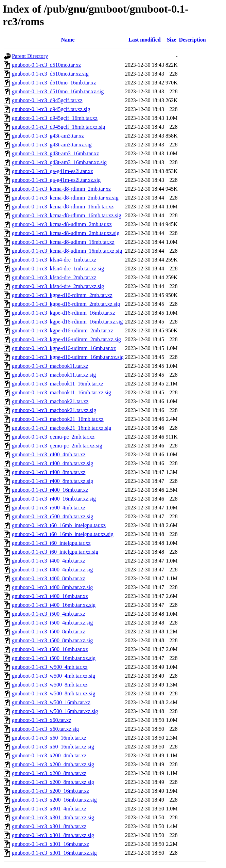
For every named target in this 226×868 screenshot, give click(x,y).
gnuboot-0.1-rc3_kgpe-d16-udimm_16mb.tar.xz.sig (68, 357)
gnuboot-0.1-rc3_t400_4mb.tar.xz (49, 561)
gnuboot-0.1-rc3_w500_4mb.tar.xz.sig (54, 676)
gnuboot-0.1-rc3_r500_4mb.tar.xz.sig (53, 516)
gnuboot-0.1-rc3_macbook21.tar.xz (50, 401)
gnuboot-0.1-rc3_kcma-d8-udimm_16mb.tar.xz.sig (67, 251)
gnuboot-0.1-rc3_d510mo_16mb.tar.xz (54, 83)
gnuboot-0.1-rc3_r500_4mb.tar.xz (49, 508)
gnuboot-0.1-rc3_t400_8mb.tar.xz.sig (52, 587)
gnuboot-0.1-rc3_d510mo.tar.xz (46, 65)
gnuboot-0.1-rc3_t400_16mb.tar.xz (50, 596)
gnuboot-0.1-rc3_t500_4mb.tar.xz (49, 614)
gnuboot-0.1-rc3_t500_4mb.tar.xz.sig (52, 623)
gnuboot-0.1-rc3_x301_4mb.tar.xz (49, 809)
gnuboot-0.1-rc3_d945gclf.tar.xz (47, 100)
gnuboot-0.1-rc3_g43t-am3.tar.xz (48, 136)
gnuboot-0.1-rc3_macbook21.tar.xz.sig (54, 410)
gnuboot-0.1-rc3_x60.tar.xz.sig (45, 729)
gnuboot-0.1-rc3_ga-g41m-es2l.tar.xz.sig (56, 180)
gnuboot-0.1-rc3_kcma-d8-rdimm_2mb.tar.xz (61, 189)
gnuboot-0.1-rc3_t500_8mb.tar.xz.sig (52, 640)
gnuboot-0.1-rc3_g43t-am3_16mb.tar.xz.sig (59, 162)
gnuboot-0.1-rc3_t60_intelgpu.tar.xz (51, 543)
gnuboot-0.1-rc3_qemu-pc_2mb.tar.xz (53, 437)
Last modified (145, 40)
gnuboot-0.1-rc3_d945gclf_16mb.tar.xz (55, 118)
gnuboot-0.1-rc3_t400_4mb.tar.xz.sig (52, 570)
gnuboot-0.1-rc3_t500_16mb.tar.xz (50, 649)
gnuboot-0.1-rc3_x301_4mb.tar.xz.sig (53, 817)
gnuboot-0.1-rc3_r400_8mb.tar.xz (49, 472)
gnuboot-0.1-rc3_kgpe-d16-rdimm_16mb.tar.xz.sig (67, 322)
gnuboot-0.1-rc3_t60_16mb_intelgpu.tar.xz (59, 525)
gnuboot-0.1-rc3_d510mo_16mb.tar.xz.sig (58, 91)
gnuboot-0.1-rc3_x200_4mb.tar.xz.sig (53, 764)
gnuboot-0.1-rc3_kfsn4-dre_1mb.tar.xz (54, 260)
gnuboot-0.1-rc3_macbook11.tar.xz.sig (54, 375)
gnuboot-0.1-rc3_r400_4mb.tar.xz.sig (53, 463)
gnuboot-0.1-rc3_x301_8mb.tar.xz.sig (53, 835)
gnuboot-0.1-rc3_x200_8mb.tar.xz (49, 773)
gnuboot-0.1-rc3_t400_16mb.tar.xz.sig (54, 605)
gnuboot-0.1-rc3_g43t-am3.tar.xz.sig (52, 145)
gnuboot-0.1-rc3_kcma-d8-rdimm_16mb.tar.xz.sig (67, 215)
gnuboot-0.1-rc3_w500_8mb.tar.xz (50, 685)
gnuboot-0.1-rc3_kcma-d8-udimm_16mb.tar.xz (63, 242)
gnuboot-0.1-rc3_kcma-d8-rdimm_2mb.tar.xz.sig (65, 198)
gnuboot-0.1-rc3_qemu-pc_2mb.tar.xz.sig (57, 446)
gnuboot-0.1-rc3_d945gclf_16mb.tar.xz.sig (59, 127)
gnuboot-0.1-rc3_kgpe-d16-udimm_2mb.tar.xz (63, 330)
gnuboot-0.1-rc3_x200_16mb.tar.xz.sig (54, 800)
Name (68, 40)
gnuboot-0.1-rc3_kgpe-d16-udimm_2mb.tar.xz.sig (66, 339)
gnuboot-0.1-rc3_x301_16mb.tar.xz (50, 844)
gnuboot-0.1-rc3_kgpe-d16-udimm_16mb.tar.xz (64, 348)
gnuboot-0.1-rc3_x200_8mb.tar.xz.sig (53, 782)
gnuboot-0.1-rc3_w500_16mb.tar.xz (51, 702)
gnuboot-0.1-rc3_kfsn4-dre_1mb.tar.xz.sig (58, 269)
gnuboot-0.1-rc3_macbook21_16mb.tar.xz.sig (62, 428)
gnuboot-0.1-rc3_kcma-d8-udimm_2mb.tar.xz (62, 224)
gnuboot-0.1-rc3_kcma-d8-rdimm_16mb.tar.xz (63, 207)
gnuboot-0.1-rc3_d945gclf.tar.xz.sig (51, 109)
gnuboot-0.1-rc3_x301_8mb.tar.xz (49, 826)
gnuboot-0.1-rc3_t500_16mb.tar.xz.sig (54, 658)
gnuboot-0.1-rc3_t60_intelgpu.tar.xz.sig (55, 552)
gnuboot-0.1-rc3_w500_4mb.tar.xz (50, 667)
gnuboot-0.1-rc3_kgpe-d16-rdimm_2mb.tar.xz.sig (66, 304)
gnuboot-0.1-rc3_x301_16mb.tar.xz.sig (54, 853)
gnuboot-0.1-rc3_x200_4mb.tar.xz (49, 755)
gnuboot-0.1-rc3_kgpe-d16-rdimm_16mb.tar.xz (64, 313)
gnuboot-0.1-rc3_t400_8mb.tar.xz (49, 578)
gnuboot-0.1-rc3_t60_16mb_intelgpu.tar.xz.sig (63, 534)
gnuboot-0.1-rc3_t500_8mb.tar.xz (49, 632)
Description (193, 40)
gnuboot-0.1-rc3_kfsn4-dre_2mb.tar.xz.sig (58, 286)
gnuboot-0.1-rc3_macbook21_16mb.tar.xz (58, 419)
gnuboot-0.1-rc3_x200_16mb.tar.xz (50, 791)
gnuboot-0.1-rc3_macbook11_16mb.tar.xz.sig (62, 392)
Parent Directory (30, 56)
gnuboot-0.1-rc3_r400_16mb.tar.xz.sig (54, 499)
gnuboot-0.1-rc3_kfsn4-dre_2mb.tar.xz (54, 277)
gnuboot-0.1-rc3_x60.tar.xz (42, 720)
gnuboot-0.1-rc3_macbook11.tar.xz (50, 366)
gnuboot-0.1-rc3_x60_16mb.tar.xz (49, 738)
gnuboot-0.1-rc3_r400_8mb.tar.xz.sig (53, 481)
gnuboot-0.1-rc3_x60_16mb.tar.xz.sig (53, 747)
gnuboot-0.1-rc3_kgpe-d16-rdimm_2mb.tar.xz (62, 295)
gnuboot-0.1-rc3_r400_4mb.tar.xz (49, 454)
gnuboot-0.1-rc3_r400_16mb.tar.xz (50, 490)
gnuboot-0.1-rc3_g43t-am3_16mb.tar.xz (55, 153)
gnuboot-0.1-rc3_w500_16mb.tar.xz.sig (55, 711)
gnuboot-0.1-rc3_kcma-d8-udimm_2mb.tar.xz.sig (66, 233)
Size (172, 40)
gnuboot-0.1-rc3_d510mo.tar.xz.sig (50, 74)
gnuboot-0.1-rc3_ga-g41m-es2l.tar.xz (53, 171)
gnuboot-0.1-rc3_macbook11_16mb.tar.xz (58, 384)
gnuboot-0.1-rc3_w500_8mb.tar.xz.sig (54, 693)
